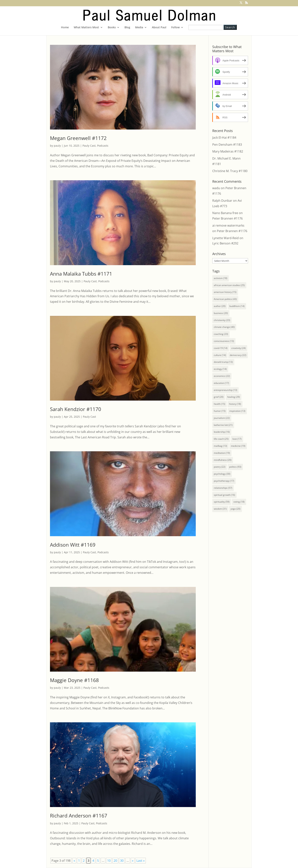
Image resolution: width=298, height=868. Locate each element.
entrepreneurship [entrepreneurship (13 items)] (225, 390)
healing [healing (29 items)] (234, 397)
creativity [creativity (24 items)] (239, 348)
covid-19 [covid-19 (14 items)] (221, 348)
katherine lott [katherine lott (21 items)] (223, 425)
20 (115, 861)
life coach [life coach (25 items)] (221, 439)
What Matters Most (86, 28)
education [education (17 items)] (221, 383)
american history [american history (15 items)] (225, 292)
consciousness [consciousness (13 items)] (224, 341)
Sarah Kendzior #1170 (76, 409)
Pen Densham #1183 (227, 145)
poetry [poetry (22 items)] (220, 467)
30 (122, 861)
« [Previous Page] (74, 861)
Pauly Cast (89, 146)
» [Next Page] (133, 861)
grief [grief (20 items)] (219, 397)
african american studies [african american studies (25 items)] (229, 285)
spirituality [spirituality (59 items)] (222, 502)
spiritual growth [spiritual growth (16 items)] (224, 495)
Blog (127, 28)
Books (112, 28)
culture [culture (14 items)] (220, 355)
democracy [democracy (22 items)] (238, 355)
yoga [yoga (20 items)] (235, 509)
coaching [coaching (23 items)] (221, 334)
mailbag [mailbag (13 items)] (220, 446)
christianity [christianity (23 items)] (222, 320)
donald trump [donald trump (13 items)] (223, 362)
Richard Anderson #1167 (79, 816)
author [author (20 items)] (220, 306)
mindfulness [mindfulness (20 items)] (223, 460)
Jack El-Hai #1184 (224, 138)
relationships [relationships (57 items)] (223, 488)
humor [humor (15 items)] (220, 411)
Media (139, 28)
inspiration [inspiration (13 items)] (237, 411)
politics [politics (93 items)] (235, 467)
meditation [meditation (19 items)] (222, 453)
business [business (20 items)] (221, 313)
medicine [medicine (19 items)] (238, 446)
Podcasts (103, 146)
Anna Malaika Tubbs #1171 (81, 274)
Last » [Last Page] (141, 861)
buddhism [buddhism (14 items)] (237, 306)
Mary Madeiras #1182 (228, 151)
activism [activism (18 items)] (221, 278)
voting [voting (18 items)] (239, 502)
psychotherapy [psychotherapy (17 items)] (224, 481)
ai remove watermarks (228, 225)
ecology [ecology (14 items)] (220, 369)
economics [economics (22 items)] (222, 376)
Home (65, 28)
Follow (175, 28)
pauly (57, 146)
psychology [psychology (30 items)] (222, 474)
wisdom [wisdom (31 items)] (220, 509)
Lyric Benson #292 (225, 243)
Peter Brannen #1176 (227, 218)
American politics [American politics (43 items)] (225, 299)
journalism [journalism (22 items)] (222, 418)
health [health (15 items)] (220, 404)
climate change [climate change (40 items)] (224, 327)
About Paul (159, 28)
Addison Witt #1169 (73, 545)
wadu (216, 188)
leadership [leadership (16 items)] (222, 432)
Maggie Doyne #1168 (74, 680)
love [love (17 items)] (237, 439)
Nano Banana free (225, 213)
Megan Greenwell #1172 (78, 138)
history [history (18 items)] (235, 404)
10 (109, 861)
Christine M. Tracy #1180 (230, 171)
